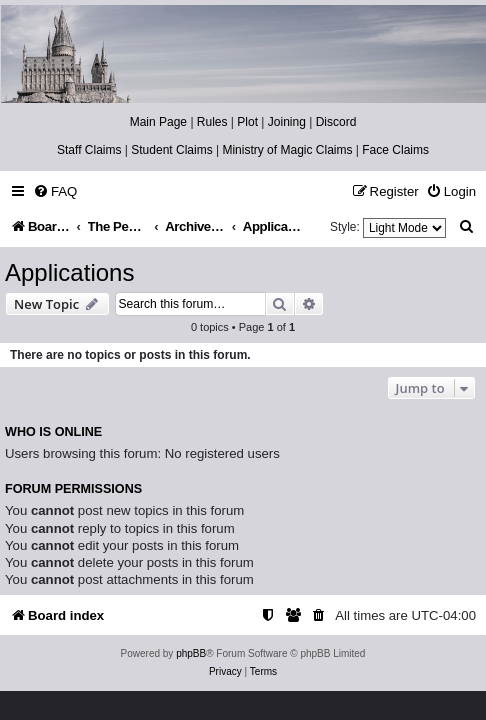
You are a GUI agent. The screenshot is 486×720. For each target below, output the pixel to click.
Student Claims (171, 150)
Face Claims (395, 150)
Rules (212, 122)
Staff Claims (89, 150)
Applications (69, 272)
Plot (247, 122)
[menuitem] (55, 191)
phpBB (191, 653)
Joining (287, 122)
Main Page (158, 122)
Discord (336, 122)
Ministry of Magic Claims (287, 150)
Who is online (53, 432)
